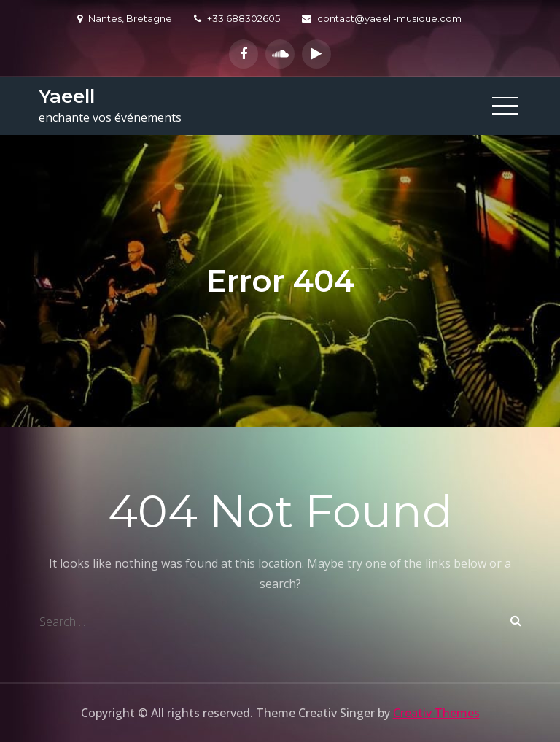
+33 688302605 (237, 18)
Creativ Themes (436, 713)
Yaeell (67, 96)
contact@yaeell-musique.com (382, 18)
